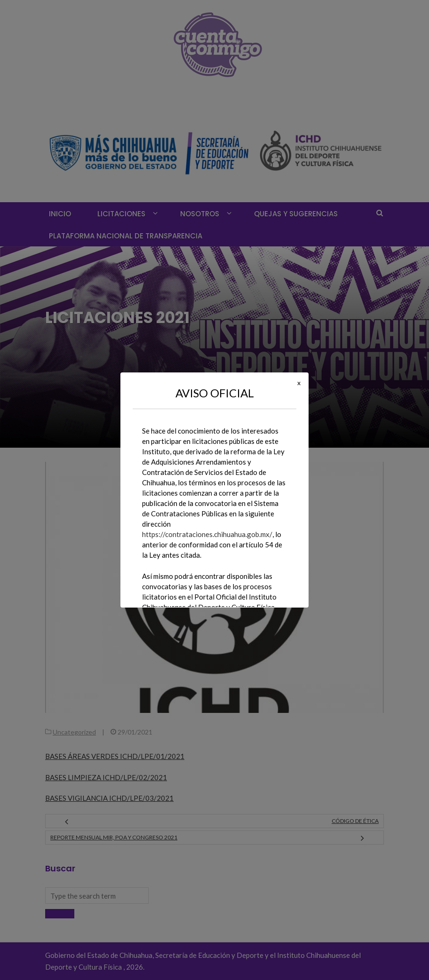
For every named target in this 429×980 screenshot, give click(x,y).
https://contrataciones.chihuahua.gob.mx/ (207, 534)
